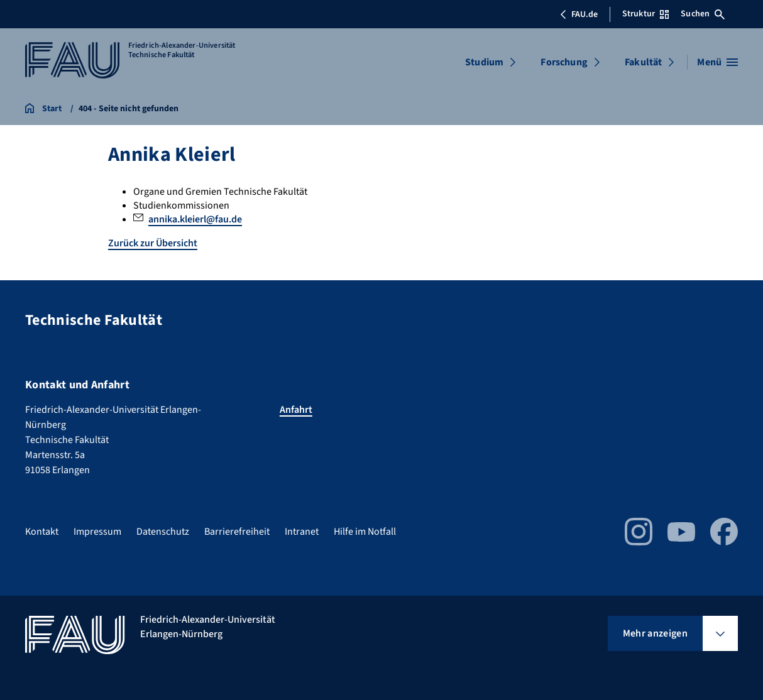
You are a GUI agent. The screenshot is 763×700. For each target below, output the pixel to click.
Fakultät (643, 62)
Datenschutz (163, 532)
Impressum (97, 532)
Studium (484, 62)
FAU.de (579, 14)
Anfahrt (296, 410)
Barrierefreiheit (237, 532)
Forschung (564, 62)
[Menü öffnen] (717, 62)
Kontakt (42, 532)
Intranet (302, 532)
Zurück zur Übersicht (153, 243)
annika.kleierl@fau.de (195, 219)
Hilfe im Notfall (365, 532)
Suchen (703, 14)
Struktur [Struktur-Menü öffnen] (645, 14)
